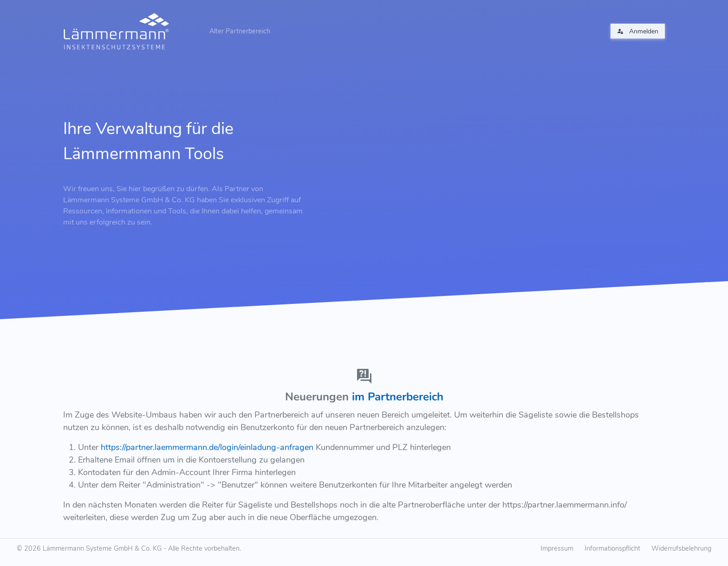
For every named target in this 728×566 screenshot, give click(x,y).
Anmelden (638, 31)
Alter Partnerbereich (240, 31)
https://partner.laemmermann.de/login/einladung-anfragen (207, 447)
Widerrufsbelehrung (681, 548)
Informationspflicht (612, 548)
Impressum (557, 548)
